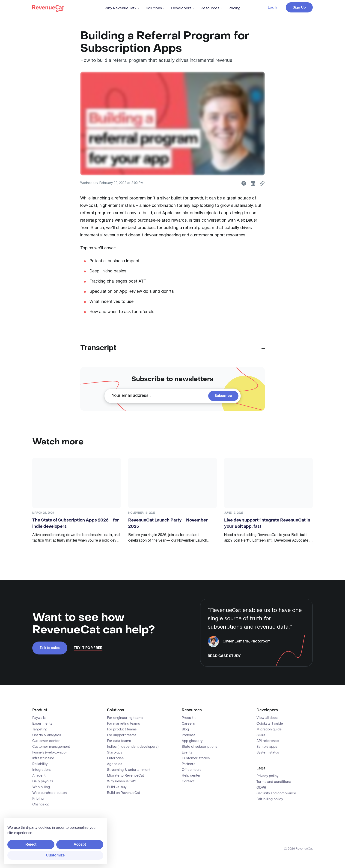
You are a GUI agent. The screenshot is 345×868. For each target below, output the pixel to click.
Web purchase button (49, 793)
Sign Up (299, 7)
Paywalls (39, 718)
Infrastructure (43, 758)
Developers (181, 8)
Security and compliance (276, 793)
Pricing (235, 8)
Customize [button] (55, 855)
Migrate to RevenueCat (125, 776)
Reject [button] (31, 844)
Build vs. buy (117, 787)
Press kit (189, 718)
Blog (185, 729)
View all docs (267, 718)
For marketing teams (123, 724)
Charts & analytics (47, 735)
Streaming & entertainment (129, 770)
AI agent (39, 776)
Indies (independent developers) (133, 747)
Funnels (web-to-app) (49, 753)
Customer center (46, 741)
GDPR (261, 788)
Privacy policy (267, 776)
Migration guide (269, 729)
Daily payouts (43, 781)
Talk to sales (50, 648)
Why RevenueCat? (120, 8)
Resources (210, 8)
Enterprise (115, 758)
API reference (268, 741)
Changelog (41, 805)
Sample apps (267, 747)
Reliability (40, 764)
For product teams (122, 729)
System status (268, 753)
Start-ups (115, 753)
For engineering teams (125, 718)
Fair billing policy (270, 799)
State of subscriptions (199, 747)
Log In (273, 8)
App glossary (192, 741)
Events (187, 753)
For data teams (119, 741)
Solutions (154, 8)
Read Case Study (224, 656)
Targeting (40, 729)
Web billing (41, 787)
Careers (188, 724)
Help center (191, 776)
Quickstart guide (270, 724)
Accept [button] (80, 844)
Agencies (115, 764)
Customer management (51, 747)
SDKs (261, 735)
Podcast (188, 735)
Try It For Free (88, 648)
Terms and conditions (274, 782)
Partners (189, 764)
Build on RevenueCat (123, 793)
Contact (188, 781)
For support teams (122, 735)
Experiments (42, 724)
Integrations (42, 770)
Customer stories (196, 758)
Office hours (192, 770)
